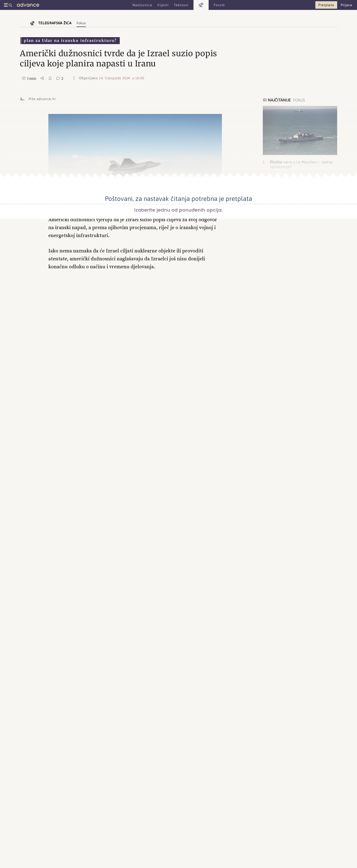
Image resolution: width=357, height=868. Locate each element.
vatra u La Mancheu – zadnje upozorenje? (301, 164)
